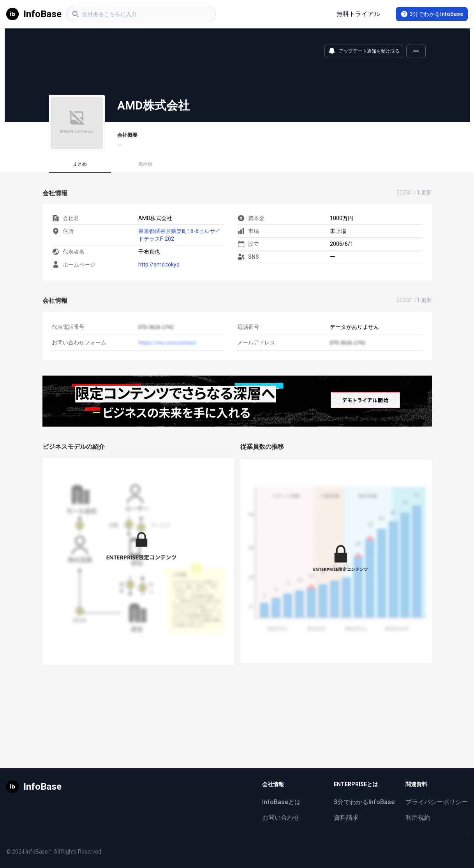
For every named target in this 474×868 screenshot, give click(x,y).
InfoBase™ (39, 852)
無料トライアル (358, 14)
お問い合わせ (281, 818)
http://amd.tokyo (159, 265)
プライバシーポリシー (437, 802)
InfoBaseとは (281, 802)
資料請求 (346, 818)
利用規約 (418, 818)
